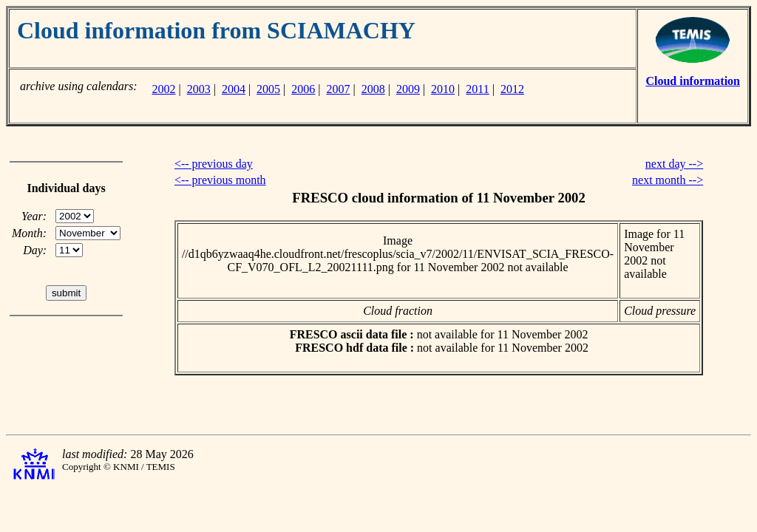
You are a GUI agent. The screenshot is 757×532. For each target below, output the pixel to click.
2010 (443, 89)
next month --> (668, 180)
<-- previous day (214, 164)
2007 (339, 89)
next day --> (674, 164)
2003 (199, 89)
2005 (268, 89)
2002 (163, 89)
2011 (477, 89)
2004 (234, 89)
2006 (303, 89)
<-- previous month (220, 180)
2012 (512, 89)
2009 (408, 89)
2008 (373, 89)
